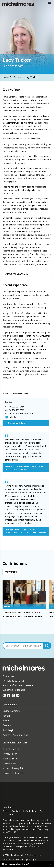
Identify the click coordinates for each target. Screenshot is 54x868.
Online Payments (11, 711)
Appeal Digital (30, 859)
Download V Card (15, 423)
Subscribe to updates (14, 690)
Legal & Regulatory (15, 743)
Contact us (8, 676)
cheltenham (31, 811)
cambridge (17, 811)
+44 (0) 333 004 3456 (15, 407)
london (9, 814)
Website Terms (11, 759)
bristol (5, 811)
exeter (43, 811)
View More (11, 572)
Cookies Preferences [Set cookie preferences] (13, 773)
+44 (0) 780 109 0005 (15, 410)
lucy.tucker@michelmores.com (19, 413)
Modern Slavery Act (13, 768)
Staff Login (8, 730)
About (6, 721)
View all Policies (11, 749)
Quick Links (10, 705)
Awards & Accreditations (15, 735)
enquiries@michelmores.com (18, 685)
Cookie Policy (10, 763)
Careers (7, 725)
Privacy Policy (10, 754)
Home (6, 77)
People (17, 77)
